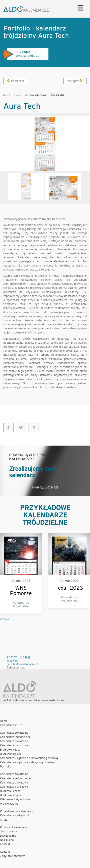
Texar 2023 (69, 588)
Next (6, 619)
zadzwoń (12, 661)
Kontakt (5, 844)
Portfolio (6, 766)
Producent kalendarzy (14, 827)
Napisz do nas (45, 487)
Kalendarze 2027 (11, 725)
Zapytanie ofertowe (13, 856)
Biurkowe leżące (10, 750)
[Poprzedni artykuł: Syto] (15, 81)
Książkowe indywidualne (15, 799)
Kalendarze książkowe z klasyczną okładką (27, 762)
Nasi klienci (7, 840)
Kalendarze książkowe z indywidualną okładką (29, 758)
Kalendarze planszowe (14, 745)
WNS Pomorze (21, 591)
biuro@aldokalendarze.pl (22, 664)
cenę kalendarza (21, 54)
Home (4, 721)
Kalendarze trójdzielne (47, 95)
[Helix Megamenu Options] (79, 8)
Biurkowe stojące (11, 754)
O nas (4, 820)
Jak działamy (8, 831)
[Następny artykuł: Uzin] (75, 81)
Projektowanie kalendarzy (16, 811)
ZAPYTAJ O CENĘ (18, 657)
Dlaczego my (8, 836)
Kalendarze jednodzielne (15, 737)
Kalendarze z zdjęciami (14, 815)
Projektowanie (9, 804)
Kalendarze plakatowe (14, 741)
